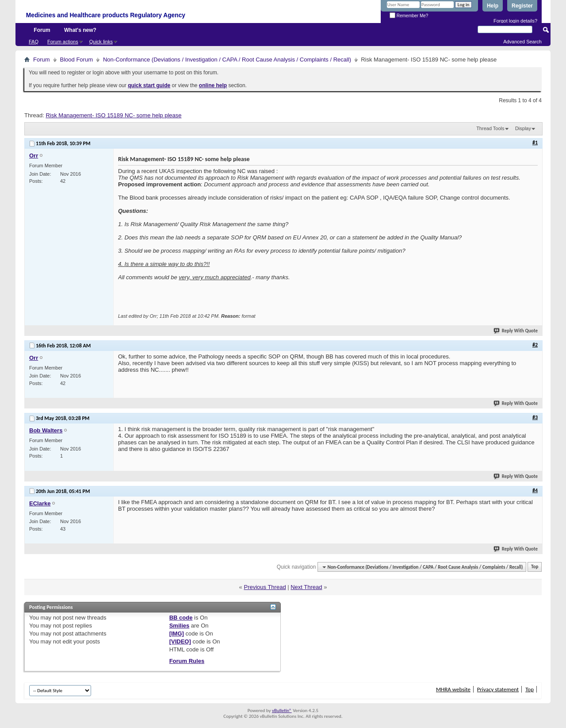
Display (523, 128)
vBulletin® (282, 711)
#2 (535, 345)
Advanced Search (522, 42)
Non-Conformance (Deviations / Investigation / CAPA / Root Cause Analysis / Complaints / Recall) (227, 60)
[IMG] (177, 634)
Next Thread (306, 587)
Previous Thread (265, 587)
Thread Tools (490, 128)
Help (493, 6)
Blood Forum (76, 60)
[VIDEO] (180, 641)
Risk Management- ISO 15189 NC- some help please (113, 115)
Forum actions (63, 42)
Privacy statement (498, 689)
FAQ (34, 42)
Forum (42, 30)
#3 (535, 417)
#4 (535, 490)
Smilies (180, 626)
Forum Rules (187, 661)
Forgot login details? (515, 21)
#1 (535, 143)
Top (535, 567)
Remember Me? (409, 16)
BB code (181, 618)
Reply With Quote (516, 331)
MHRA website (453, 689)
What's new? (80, 30)
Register (522, 6)
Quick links (101, 42)
